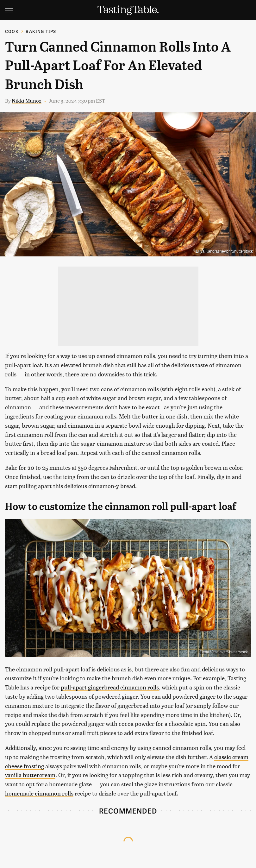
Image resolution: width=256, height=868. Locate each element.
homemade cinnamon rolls (39, 793)
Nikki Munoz (27, 101)
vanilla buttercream (30, 775)
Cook (12, 31)
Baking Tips (41, 31)
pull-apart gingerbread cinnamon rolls (110, 687)
